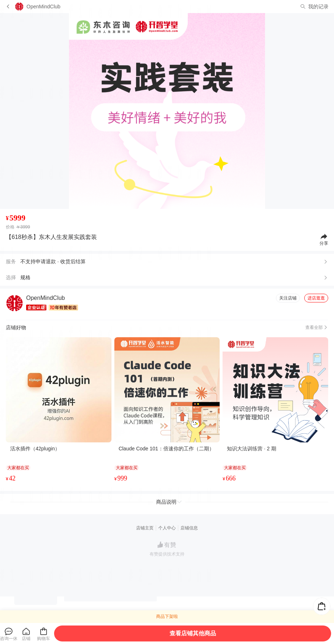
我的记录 (318, 7)
